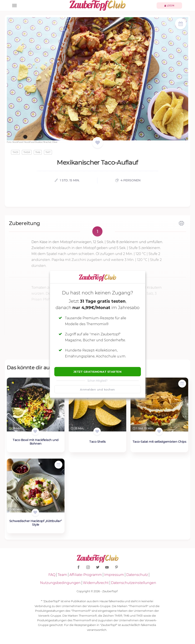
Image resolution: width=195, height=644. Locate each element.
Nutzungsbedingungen (60, 583)
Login (169, 6)
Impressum (114, 575)
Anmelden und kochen (97, 389)
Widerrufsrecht (96, 583)
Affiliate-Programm (86, 575)
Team (62, 575)
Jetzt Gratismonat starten (98, 372)
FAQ (52, 575)
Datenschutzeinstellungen (134, 583)
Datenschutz (137, 575)
